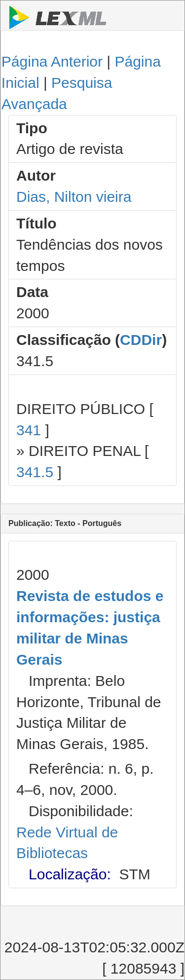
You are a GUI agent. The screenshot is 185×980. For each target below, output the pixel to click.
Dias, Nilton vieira (74, 197)
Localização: (70, 874)
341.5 (35, 472)
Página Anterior (52, 61)
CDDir (141, 340)
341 (29, 430)
